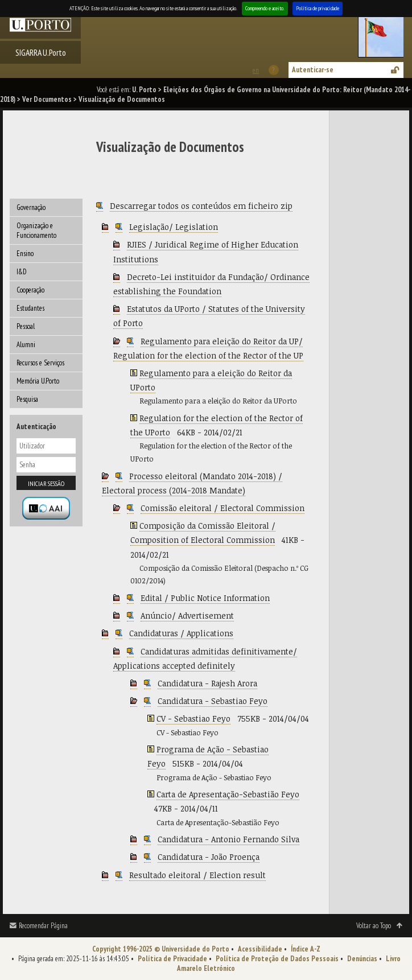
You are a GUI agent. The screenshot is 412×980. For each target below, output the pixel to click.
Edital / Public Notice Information (205, 598)
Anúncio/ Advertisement (187, 615)
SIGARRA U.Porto (41, 52)
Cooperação (30, 290)
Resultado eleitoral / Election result (197, 875)
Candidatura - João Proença (209, 857)
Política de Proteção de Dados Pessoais (277, 959)
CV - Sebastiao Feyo (193, 718)
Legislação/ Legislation (174, 227)
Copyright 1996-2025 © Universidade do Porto (161, 949)
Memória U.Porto (38, 381)
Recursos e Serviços (40, 363)
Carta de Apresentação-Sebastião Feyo (228, 794)
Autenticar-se (313, 70)
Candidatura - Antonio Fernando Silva (228, 839)
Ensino (25, 254)
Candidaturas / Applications (181, 633)
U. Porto (144, 90)
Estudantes (30, 308)
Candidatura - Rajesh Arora (207, 683)
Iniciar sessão (46, 483)
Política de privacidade (318, 8)
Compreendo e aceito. (265, 8)
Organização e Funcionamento (36, 230)
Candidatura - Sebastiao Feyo (213, 701)
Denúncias (362, 959)
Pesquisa (27, 399)
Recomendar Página (43, 926)
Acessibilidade (260, 949)
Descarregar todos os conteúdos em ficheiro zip (201, 206)
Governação (31, 207)
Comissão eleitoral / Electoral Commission (223, 508)
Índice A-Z (306, 949)
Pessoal (26, 326)
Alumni (26, 345)
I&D (22, 272)
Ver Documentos (47, 99)
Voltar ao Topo (374, 926)
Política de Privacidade (172, 959)
